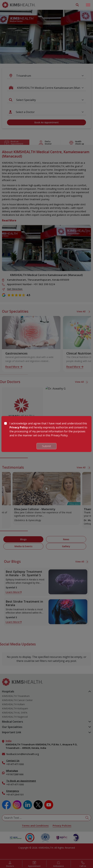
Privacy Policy (19, 427)
